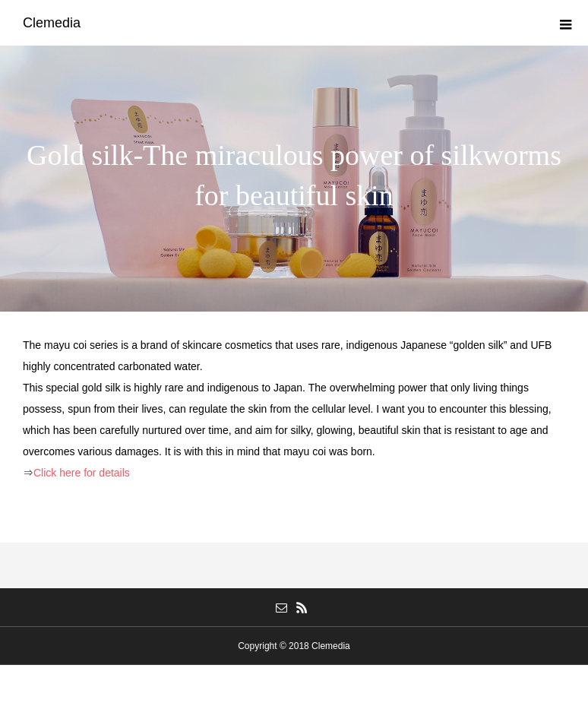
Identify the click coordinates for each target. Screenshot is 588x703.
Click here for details (82, 473)
